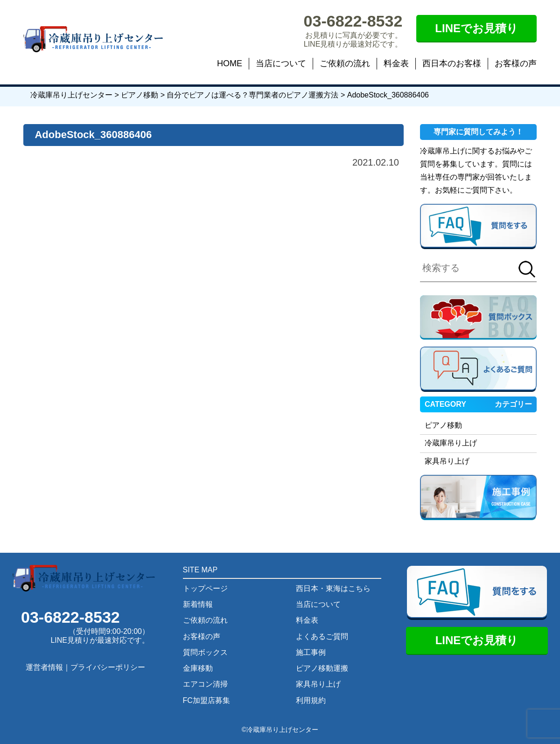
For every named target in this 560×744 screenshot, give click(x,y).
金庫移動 (198, 668)
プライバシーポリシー (108, 667)
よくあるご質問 (322, 636)
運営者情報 (44, 667)
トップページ (205, 588)
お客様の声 (516, 63)
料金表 (396, 63)
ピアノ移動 (443, 425)
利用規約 (311, 700)
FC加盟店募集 (206, 700)
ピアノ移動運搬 (322, 668)
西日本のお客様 (452, 63)
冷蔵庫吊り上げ (451, 443)
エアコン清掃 (205, 684)
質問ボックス (205, 652)
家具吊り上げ (447, 461)
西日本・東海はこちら (333, 588)
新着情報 (198, 604)
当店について (281, 63)
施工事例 (311, 652)
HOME (230, 63)
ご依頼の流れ (345, 63)
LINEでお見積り (476, 28)
